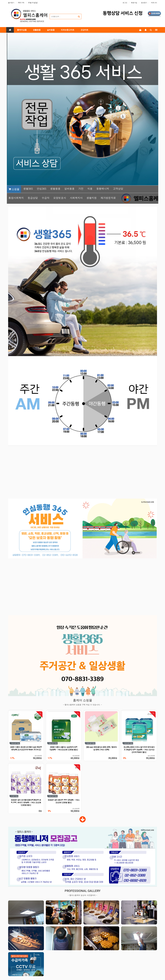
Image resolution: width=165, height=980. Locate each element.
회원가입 (134, 3)
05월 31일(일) (33, 3)
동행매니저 (103, 189)
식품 (90, 189)
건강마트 (84, 30)
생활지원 (92, 198)
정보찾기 (144, 3)
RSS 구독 (21, 3)
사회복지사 (76, 198)
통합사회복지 (16, 198)
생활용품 (37, 30)
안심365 (42, 189)
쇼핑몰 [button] (14, 189)
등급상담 (33, 198)
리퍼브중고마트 (68, 30)
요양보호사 (60, 198)
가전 (81, 189)
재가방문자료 (108, 198)
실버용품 (51, 30)
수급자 (46, 198)
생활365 (28, 189)
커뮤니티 (154, 3)
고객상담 (118, 189)
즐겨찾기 (11, 3)
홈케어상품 (22, 30)
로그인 (125, 3)
